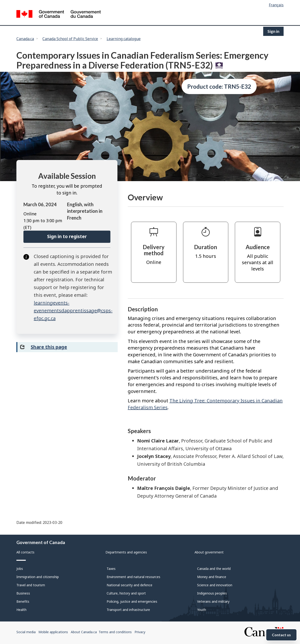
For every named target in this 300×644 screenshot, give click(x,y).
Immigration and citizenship (38, 577)
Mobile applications (53, 632)
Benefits (23, 601)
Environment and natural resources (133, 577)
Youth (202, 610)
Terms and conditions (115, 632)
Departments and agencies (126, 552)
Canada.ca (25, 39)
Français (276, 5)
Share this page (49, 347)
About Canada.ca (84, 632)
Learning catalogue (124, 39)
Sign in (273, 31)
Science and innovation (215, 585)
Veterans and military (213, 601)
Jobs (20, 569)
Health (21, 610)
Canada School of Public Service (70, 39)
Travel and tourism (31, 585)
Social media (26, 632)
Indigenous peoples (212, 593)
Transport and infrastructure (128, 610)
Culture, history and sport (126, 593)
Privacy (140, 632)
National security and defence (129, 585)
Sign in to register (67, 236)
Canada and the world (214, 569)
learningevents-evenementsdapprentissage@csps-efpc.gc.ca (73, 311)
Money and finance (212, 577)
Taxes (111, 569)
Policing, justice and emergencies (132, 601)
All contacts (25, 552)
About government (209, 552)
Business (23, 593)
